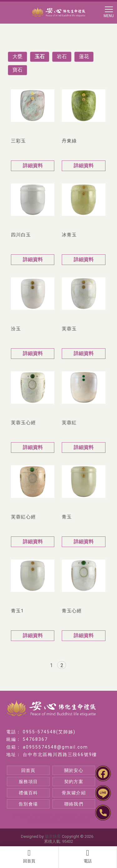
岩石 (62, 56)
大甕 (17, 56)
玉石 (40, 56)
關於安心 (74, 770)
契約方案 (74, 782)
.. (95, 836)
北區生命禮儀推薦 (75, 821)
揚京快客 (53, 836)
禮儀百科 (28, 793)
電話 (88, 856)
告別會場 (28, 804)
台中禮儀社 (22, 815)
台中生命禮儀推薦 (42, 821)
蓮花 (84, 56)
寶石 (17, 70)
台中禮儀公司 (66, 815)
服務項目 (28, 782)
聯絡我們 (74, 804)
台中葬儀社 (43, 815)
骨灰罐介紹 (74, 793)
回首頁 (29, 856)
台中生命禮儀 (92, 815)
